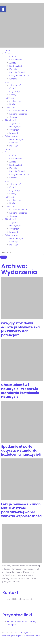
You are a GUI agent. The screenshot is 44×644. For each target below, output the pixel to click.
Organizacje (15, 92)
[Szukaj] (4, 257)
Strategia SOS (16, 66)
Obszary (13, 117)
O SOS (13, 56)
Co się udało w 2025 (19, 76)
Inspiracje (14, 143)
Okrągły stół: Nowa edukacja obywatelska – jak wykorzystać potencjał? (22, 329)
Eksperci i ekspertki (18, 114)
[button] (3, 9)
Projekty (13, 69)
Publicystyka (15, 127)
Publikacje (9, 98)
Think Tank (10, 107)
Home (8, 50)
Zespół (13, 63)
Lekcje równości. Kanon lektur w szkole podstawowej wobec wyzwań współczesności (22, 510)
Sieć (7, 82)
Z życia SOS (15, 123)
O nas (7, 53)
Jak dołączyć (15, 85)
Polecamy (14, 146)
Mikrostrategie (16, 139)
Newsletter (15, 133)
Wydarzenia (15, 130)
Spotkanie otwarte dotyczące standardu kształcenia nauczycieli (21, 451)
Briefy (12, 104)
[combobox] (22, 252)
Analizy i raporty (17, 101)
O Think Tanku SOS (18, 111)
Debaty (13, 95)
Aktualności (10, 120)
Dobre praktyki (11, 136)
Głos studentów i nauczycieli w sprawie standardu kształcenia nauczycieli (20, 391)
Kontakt (13, 79)
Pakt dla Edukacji (17, 72)
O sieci (12, 88)
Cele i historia (16, 60)
